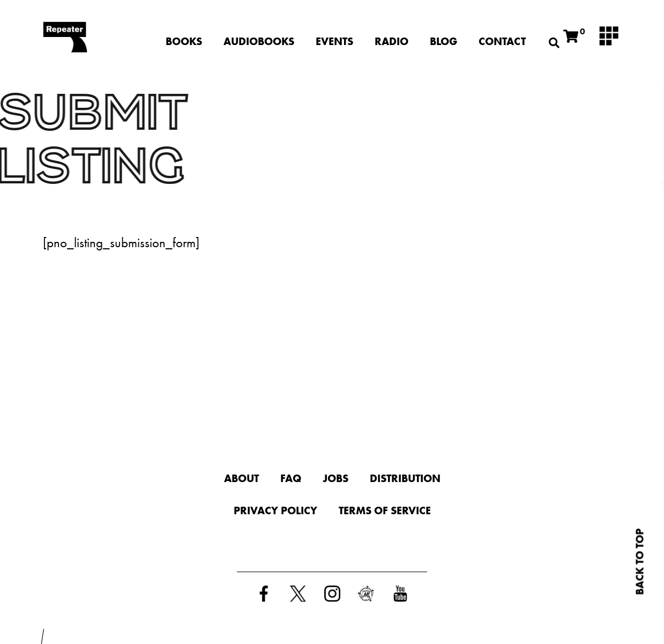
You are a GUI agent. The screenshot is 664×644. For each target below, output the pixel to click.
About (241, 478)
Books (185, 41)
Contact (502, 41)
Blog (444, 41)
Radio (392, 41)
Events (335, 41)
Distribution (405, 478)
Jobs (335, 478)
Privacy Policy (275, 510)
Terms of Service (385, 510)
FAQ (291, 478)
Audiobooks (260, 41)
